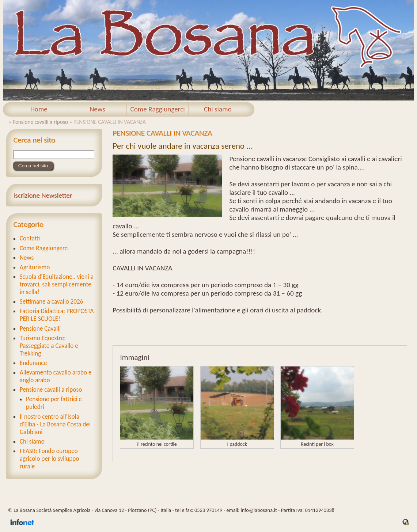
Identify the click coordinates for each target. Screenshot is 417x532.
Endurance (33, 363)
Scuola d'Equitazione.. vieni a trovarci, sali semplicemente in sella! (57, 284)
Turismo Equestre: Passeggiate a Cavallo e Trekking (49, 346)
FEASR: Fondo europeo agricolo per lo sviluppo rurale (50, 459)
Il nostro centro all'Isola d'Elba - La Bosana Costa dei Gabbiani (55, 424)
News (97, 109)
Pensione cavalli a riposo (40, 122)
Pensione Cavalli (40, 329)
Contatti (30, 238)
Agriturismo (35, 267)
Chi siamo (218, 109)
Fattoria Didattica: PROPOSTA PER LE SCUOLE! (57, 315)
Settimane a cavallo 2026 (52, 302)
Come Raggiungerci (157, 109)
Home (39, 109)
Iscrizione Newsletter (43, 195)
